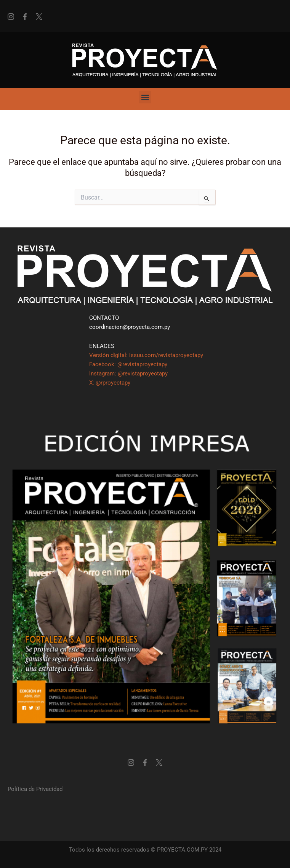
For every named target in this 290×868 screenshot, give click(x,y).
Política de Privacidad (35, 789)
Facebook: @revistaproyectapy (128, 364)
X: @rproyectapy (110, 383)
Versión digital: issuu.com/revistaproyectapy (146, 355)
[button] (145, 97)
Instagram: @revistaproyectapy (128, 374)
